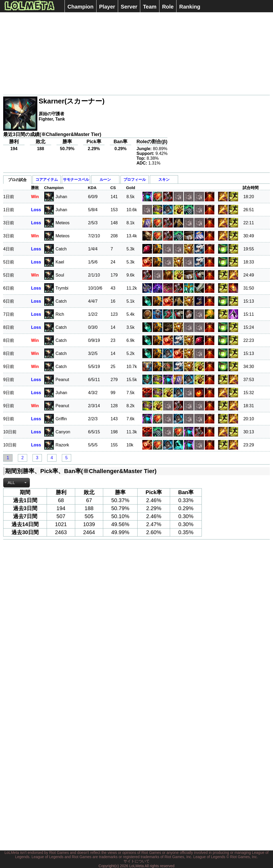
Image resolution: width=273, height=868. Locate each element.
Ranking (190, 7)
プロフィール (135, 179)
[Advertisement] (136, 54)
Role (168, 7)
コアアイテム (47, 179)
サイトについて (136, 861)
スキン (164, 179)
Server (129, 7)
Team (150, 7)
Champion (81, 7)
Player (107, 7)
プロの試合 (17, 180)
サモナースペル (76, 179)
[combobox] (17, 483)
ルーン (105, 179)
